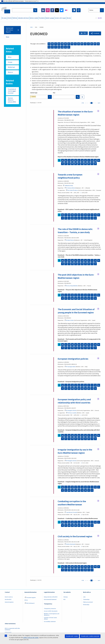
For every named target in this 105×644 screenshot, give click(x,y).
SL (66, 47)
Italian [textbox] (91, 10)
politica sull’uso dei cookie (31, 638)
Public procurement (88, 604)
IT (63, 164)
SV (69, 47)
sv (95, 220)
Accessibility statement (50, 623)
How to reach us (9, 599)
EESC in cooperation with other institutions (12, 631)
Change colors (79, 10)
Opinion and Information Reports (10, 30)
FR (72, 44)
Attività (10, 18)
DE (65, 44)
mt (72, 220)
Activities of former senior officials (50, 620)
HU (92, 44)
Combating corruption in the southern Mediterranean (72, 505)
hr (95, 217)
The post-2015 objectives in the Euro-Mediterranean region (76, 278)
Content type (34, 93)
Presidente (42, 18)
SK (62, 47)
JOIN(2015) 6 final (68, 186)
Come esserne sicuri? (32, 1)
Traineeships (86, 601)
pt (82, 220)
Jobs (84, 599)
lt (66, 220)
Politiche (15, 18)
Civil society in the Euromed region (75, 538)
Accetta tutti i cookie (72, 636)
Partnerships (86, 606)
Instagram (48, 10)
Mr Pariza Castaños (71, 415)
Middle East (11, 68)
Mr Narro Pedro (69, 322)
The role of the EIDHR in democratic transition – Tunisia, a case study (76, 233)
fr (92, 217)
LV (85, 44)
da (69, 217)
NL (98, 44)
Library (26, 602)
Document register (30, 599)
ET (69, 44)
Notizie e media (34, 18)
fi (89, 217)
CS (56, 44)
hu (99, 217)
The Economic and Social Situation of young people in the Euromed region (77, 313)
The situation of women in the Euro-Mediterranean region (76, 113)
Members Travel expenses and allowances (52, 616)
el (76, 217)
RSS (84, 33)
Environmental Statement (50, 601)
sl (92, 220)
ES (49, 44)
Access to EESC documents (51, 613)
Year (54, 93)
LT (88, 44)
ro (85, 220)
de (72, 217)
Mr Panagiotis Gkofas (71, 412)
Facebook (52, 10)
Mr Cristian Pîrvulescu (72, 190)
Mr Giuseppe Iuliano (70, 369)
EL (75, 44)
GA (79, 44)
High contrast (74, 10)
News (8, 37)
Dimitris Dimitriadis (70, 546)
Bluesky (62, 10)
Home (31, 27)
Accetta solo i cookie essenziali (90, 636)
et (86, 217)
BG (52, 44)
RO (59, 47)
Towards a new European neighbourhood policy (70, 176)
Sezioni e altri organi (60, 18)
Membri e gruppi (50, 18)
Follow (98, 111)
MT (95, 44)
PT (52, 47)
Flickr (66, 10)
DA (59, 44)
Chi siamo (4, 18)
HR (82, 44)
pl (79, 220)
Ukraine (69, 18)
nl (76, 220)
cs (66, 217)
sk (89, 220)
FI (56, 47)
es (82, 217)
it (63, 220)
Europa (10, 62)
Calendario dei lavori (23, 18)
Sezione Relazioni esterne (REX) (12, 101)
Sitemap (66, 599)
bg (63, 217)
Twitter (57, 10)
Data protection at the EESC (51, 599)
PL (49, 47)
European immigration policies (73, 361)
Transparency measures (50, 610)
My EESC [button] (100, 18)
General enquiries (9, 604)
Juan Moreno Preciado (71, 514)
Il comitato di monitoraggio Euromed (12, 92)
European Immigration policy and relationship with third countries (75, 403)
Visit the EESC (8, 601)
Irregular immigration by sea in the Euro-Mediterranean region (75, 453)
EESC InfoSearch (30, 605)
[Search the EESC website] (23, 10)
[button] (95, 33)
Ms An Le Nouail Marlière (71, 288)
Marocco (10, 73)
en (79, 217)
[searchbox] (41, 97)
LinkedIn (43, 10)
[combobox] (96, 10)
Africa (10, 57)
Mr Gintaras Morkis (70, 188)
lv (69, 220)
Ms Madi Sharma (69, 242)
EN (62, 44)
